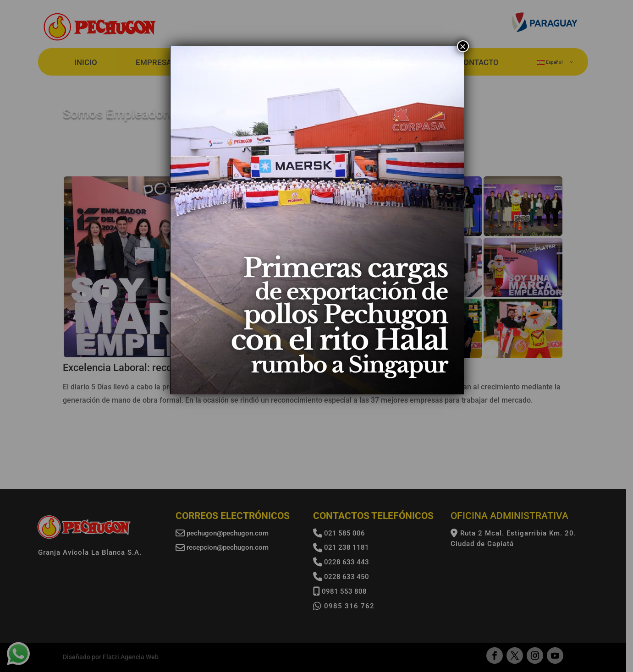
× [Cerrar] (462, 46)
